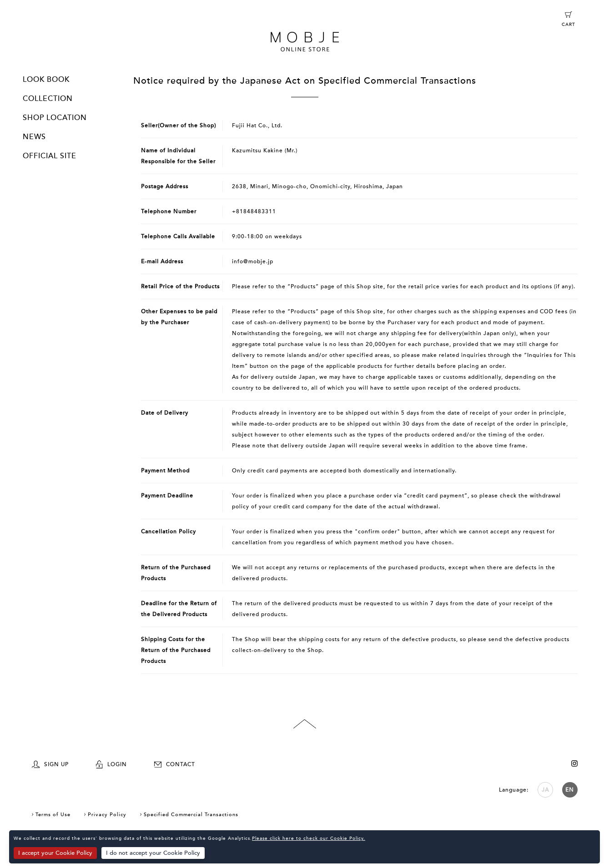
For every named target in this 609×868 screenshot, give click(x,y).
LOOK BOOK (46, 80)
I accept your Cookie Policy (55, 853)
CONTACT (175, 764)
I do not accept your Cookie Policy (153, 853)
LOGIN (111, 764)
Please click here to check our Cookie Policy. (309, 838)
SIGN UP (50, 764)
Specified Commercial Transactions (191, 815)
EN (570, 790)
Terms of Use (53, 815)
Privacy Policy (107, 815)
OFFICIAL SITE (50, 156)
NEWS (34, 137)
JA (545, 790)
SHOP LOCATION (55, 118)
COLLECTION (48, 99)
